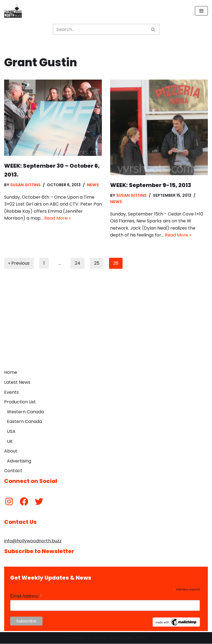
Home (11, 373)
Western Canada (25, 412)
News (93, 185)
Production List (20, 402)
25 (97, 263)
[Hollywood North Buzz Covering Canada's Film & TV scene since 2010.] (13, 11)
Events (11, 392)
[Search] (100, 29)
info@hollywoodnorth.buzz (33, 541)
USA (11, 432)
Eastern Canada (24, 422)
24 (78, 263)
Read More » (57, 218)
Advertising (19, 461)
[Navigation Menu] (201, 11)
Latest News (17, 383)
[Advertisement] (106, 325)
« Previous (19, 263)
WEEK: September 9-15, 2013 (151, 185)
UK (10, 441)
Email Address (26, 596)
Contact (13, 471)
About (11, 451)
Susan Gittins (25, 185)
